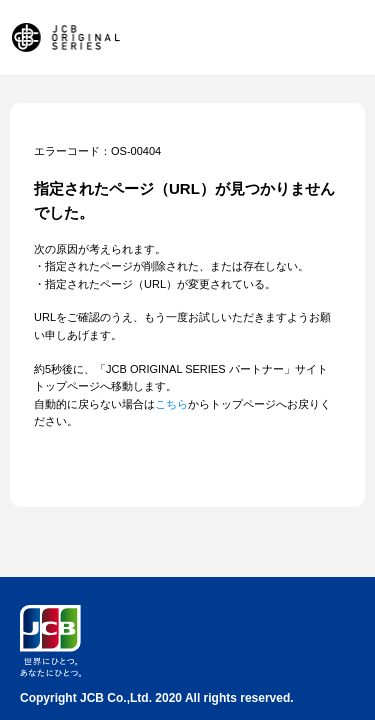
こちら (171, 404)
